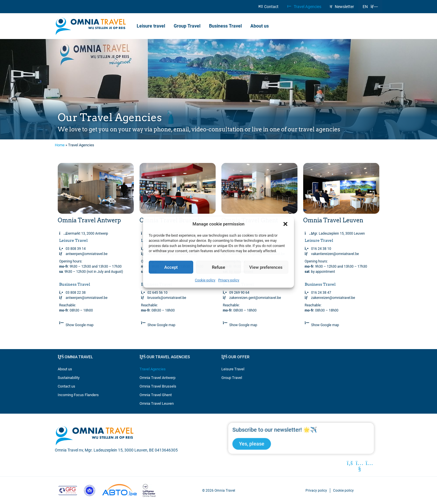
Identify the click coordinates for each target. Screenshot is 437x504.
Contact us (66, 386)
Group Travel (187, 26)
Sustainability (69, 378)
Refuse (218, 267)
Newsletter (342, 7)
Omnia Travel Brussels (158, 386)
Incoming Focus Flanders (78, 395)
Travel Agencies (304, 7)
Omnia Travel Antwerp (157, 378)
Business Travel (225, 26)
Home (60, 145)
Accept (171, 267)
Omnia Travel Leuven (157, 403)
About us (261, 26)
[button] (285, 224)
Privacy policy (229, 280)
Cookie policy (205, 280)
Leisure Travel (233, 369)
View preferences (266, 267)
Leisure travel (151, 26)
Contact (268, 7)
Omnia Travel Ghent (156, 395)
